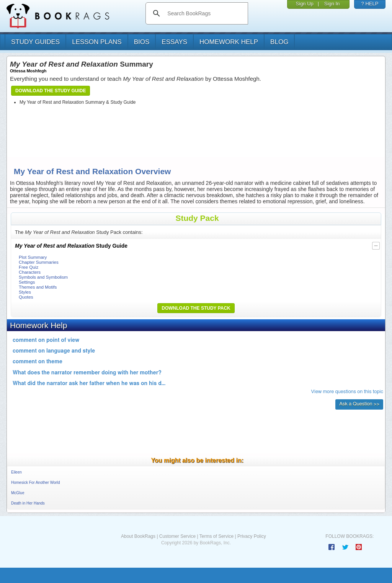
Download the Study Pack (196, 308)
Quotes (26, 297)
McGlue (18, 493)
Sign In (332, 4)
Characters (30, 272)
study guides (35, 42)
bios (142, 42)
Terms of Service (216, 536)
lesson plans (97, 42)
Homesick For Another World (36, 483)
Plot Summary (33, 257)
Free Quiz (29, 267)
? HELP (370, 4)
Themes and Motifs (38, 287)
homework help (229, 42)
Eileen (16, 472)
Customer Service (177, 536)
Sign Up (305, 4)
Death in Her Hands (28, 503)
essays (174, 42)
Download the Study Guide (51, 91)
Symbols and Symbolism (43, 277)
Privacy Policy (252, 536)
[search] (205, 13)
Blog (279, 42)
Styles (25, 292)
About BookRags (138, 536)
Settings (27, 282)
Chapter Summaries (39, 262)
